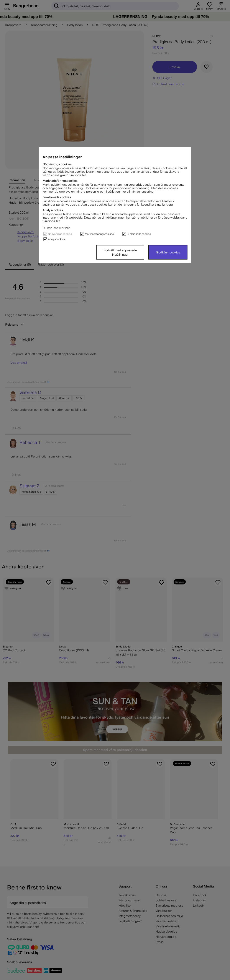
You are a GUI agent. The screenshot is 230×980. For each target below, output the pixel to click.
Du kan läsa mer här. (56, 228)
